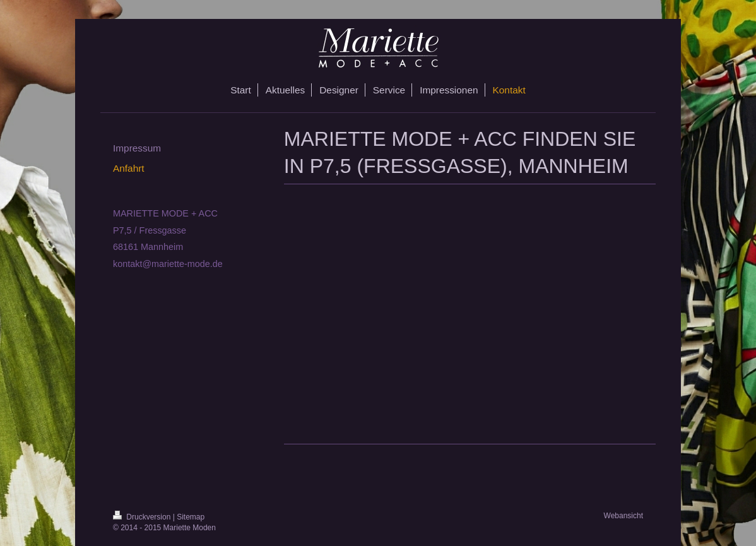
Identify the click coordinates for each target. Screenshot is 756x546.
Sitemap (191, 517)
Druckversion (143, 517)
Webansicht (623, 516)
